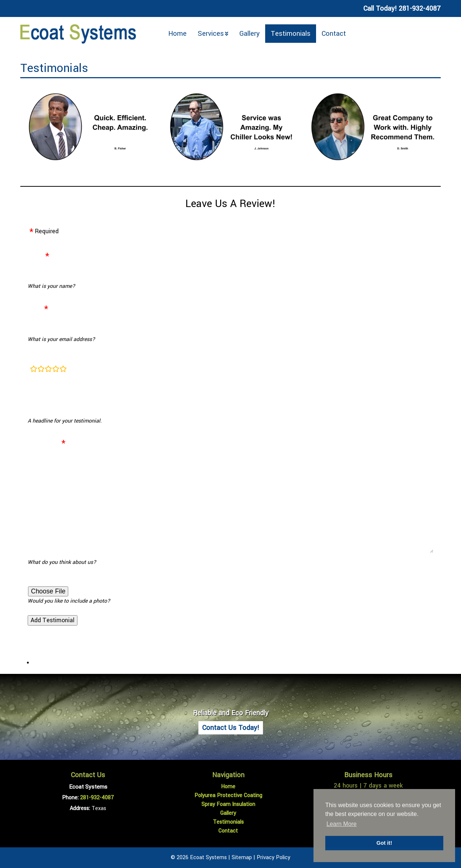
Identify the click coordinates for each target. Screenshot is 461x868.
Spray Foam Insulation (228, 804)
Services (211, 34)
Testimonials (291, 34)
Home (177, 34)
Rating (36, 358)
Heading (39, 392)
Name (36, 256)
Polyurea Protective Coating (228, 795)
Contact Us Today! (231, 728)
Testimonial (44, 443)
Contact (334, 34)
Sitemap (242, 857)
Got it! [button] (384, 843)
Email (35, 309)
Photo (36, 581)
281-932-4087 (97, 798)
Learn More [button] (342, 824)
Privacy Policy (273, 857)
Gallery (249, 34)
